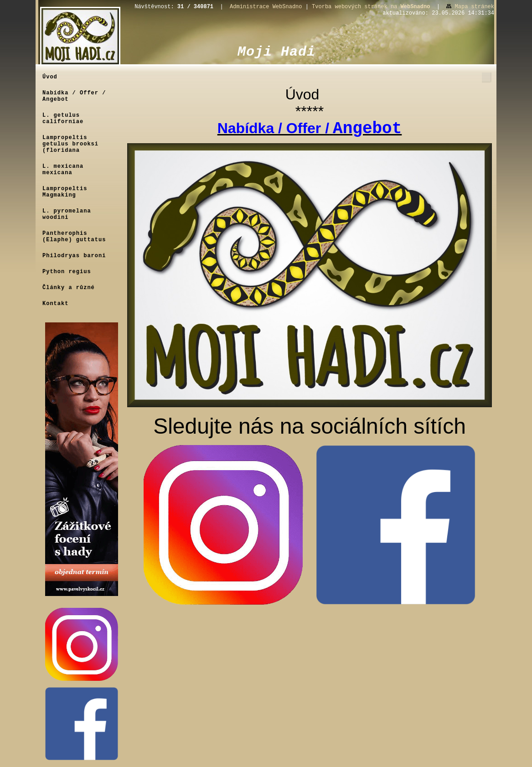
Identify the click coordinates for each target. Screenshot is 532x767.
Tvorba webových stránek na (371, 7)
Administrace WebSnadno (266, 7)
